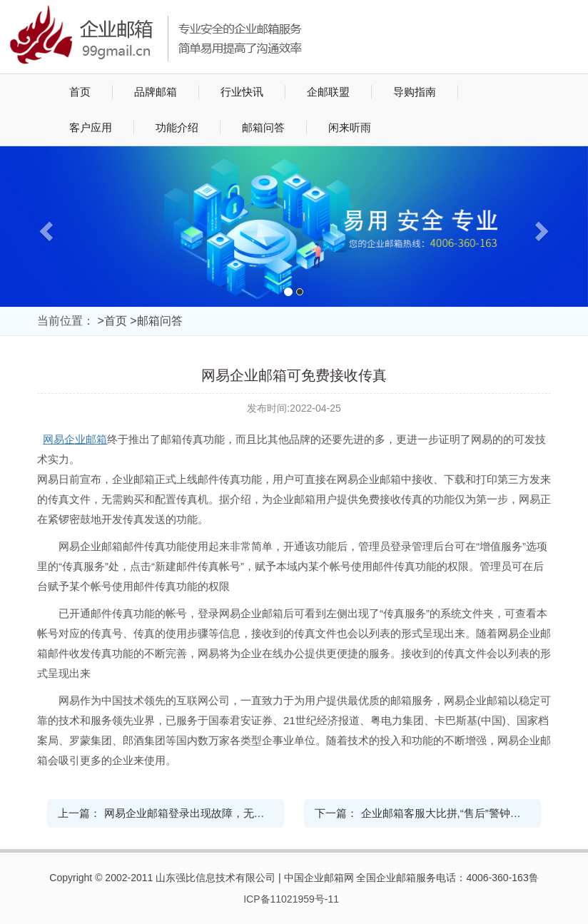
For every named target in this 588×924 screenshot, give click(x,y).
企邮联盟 (328, 92)
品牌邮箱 (156, 92)
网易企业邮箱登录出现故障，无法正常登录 (206, 813)
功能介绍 (177, 127)
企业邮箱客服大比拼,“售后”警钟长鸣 (446, 813)
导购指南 (415, 92)
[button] (44, 227)
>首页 (112, 321)
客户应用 (91, 127)
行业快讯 (242, 92)
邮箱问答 (263, 127)
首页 (80, 92)
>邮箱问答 (156, 321)
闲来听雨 (350, 127)
